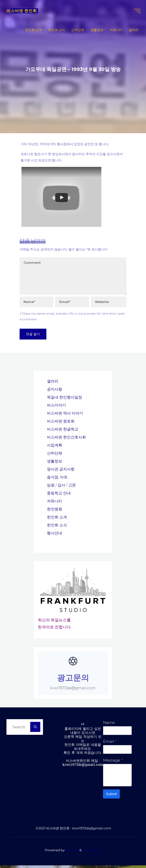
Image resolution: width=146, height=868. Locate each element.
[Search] (35, 728)
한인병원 (55, 511)
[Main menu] (136, 11)
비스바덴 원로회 (61, 423)
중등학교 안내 (59, 495)
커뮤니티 (55, 503)
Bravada (72, 853)
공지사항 (55, 391)
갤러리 (53, 383)
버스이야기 (57, 407)
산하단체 (55, 455)
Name (109, 724)
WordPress (91, 853)
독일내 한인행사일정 (65, 399)
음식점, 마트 (58, 479)
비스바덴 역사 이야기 (66, 415)
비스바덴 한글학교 (63, 431)
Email (110, 743)
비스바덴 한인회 (23, 11)
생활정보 (55, 463)
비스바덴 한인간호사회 (67, 439)
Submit (111, 797)
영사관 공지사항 (61, 471)
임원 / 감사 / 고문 (62, 487)
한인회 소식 (57, 527)
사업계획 (55, 447)
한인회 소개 (57, 519)
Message (113, 762)
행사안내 (55, 535)
